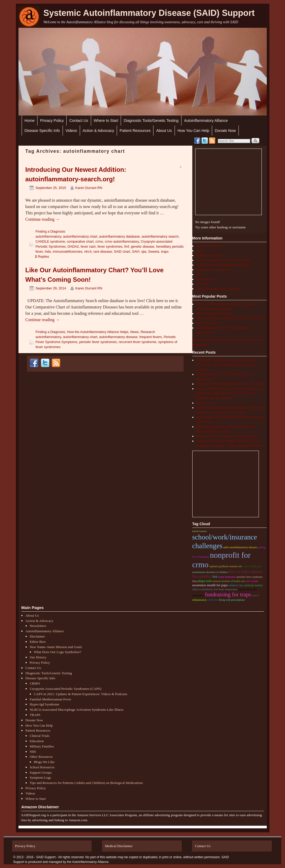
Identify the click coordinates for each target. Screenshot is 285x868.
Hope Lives (203, 403)
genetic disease (142, 246)
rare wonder (252, 581)
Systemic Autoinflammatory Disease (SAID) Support (149, 13)
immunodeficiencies (68, 251)
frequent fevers (151, 337)
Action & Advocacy (98, 131)
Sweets (154, 251)
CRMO (35, 683)
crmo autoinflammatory (122, 241)
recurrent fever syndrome (137, 342)
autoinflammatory (48, 236)
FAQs (200, 251)
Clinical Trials (39, 736)
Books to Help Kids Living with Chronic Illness (226, 436)
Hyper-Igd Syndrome (44, 704)
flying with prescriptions (232, 600)
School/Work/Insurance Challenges (218, 289)
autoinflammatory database (119, 236)
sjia (144, 251)
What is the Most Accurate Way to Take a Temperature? (231, 318)
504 (214, 577)
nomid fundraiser (227, 577)
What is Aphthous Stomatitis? (215, 313)
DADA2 (73, 246)
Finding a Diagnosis (50, 231)
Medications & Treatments (213, 270)
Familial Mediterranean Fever (50, 699)
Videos (71, 131)
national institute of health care (229, 581)
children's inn (236, 585)
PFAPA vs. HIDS (207, 323)
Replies (42, 257)
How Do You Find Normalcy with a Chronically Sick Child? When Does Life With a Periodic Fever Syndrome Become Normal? (230, 393)
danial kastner (200, 531)
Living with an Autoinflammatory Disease (223, 265)
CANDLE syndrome (50, 241)
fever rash (88, 246)
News (134, 332)
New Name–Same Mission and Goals (56, 647)
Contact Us (79, 121)
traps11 (256, 595)
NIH (33, 752)
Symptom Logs (40, 777)
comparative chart (80, 241)
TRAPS (35, 715)
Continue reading (43, 219)
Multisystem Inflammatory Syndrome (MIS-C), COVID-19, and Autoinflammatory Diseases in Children (226, 365)
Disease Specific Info (42, 131)
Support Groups (41, 772)
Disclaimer (37, 636)
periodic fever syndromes (98, 342)
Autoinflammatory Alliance (206, 121)
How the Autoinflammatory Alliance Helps (98, 332)
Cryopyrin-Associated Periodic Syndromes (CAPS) (65, 689)
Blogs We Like (44, 762)
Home (30, 121)
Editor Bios (38, 642)
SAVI (136, 251)
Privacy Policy (52, 121)
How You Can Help (193, 131)
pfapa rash (205, 581)
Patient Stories (205, 279)
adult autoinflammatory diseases (240, 547)
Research (148, 332)
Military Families (42, 746)
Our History (38, 657)
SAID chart (122, 251)
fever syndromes (110, 246)
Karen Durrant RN (89, 188)
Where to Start (106, 121)
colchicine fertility (253, 585)
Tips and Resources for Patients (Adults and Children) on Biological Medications (86, 783)
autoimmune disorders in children (210, 572)
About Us (164, 131)
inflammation (199, 600)
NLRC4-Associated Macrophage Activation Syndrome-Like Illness (76, 710)
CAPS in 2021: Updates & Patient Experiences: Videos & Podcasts (81, 694)
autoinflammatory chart (80, 236)
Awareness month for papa (210, 585)
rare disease (103, 251)
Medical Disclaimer (119, 846)
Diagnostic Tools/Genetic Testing (151, 121)
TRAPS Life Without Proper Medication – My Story (229, 384)
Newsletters (38, 626)
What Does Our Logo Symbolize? (57, 652)
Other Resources (41, 757)
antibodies (212, 600)
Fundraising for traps (228, 594)
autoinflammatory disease (118, 337)
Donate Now (225, 131)
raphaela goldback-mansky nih (225, 566)
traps (165, 251)
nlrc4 (88, 251)
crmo (99, 241)
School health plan (252, 566)
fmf (127, 246)
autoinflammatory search (160, 236)
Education (37, 741)
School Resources (42, 767)
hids (48, 251)
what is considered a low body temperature (215, 589)
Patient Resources (135, 131)
